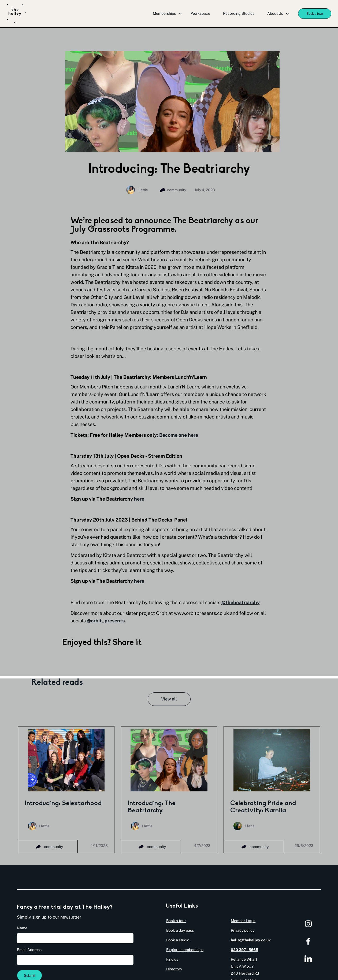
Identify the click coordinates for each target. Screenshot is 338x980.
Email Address (29, 950)
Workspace (200, 13)
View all (169, 699)
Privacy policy (243, 930)
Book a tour (315, 14)
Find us (172, 959)
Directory (174, 969)
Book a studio (178, 940)
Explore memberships (185, 950)
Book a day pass (180, 930)
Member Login (243, 921)
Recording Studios (239, 13)
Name (22, 928)
